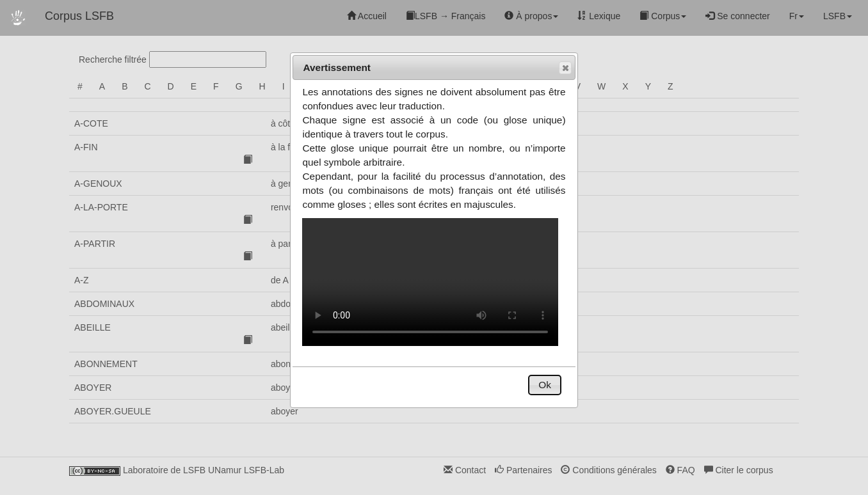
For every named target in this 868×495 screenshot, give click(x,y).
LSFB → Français (446, 16)
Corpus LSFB (79, 16)
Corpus (663, 16)
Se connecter (737, 16)
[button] (565, 68)
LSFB (838, 16)
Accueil (367, 16)
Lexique (599, 16)
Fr (797, 16)
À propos (531, 16)
